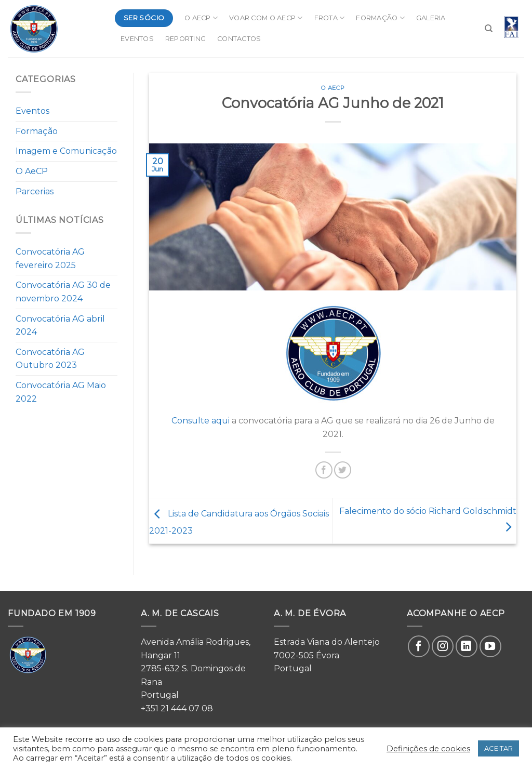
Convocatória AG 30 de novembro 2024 (63, 292)
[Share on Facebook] (324, 470)
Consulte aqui (201, 421)
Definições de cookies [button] (428, 749)
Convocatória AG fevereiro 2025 (50, 258)
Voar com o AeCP (266, 18)
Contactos (239, 39)
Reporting (185, 39)
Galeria (431, 18)
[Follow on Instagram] (443, 646)
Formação (380, 18)
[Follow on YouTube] (490, 646)
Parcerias (35, 191)
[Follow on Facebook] (419, 646)
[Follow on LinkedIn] (467, 646)
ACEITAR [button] (498, 748)
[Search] (489, 29)
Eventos (137, 39)
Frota (330, 18)
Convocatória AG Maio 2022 (61, 392)
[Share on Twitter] (343, 470)
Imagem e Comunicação (66, 151)
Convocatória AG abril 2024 (60, 326)
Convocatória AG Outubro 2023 (50, 359)
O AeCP (201, 18)
